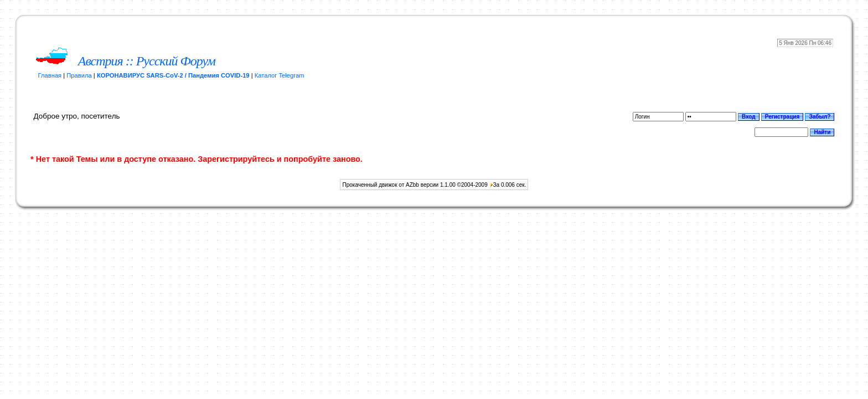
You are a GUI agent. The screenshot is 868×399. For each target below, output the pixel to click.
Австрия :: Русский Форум (147, 61)
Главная (50, 75)
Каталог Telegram (280, 75)
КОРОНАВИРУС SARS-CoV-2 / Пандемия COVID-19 (173, 75)
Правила (79, 75)
